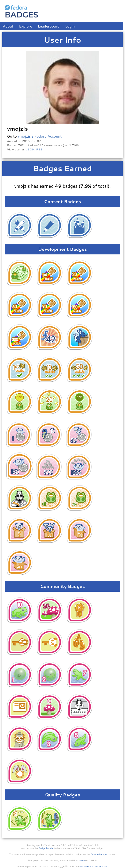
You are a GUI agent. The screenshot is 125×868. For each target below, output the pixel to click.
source (81, 860)
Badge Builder (46, 848)
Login (70, 26)
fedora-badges (99, 854)
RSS (39, 149)
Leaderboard (49, 26)
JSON (30, 149)
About (8, 26)
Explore (26, 26)
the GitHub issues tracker (93, 866)
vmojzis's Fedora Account (40, 136)
